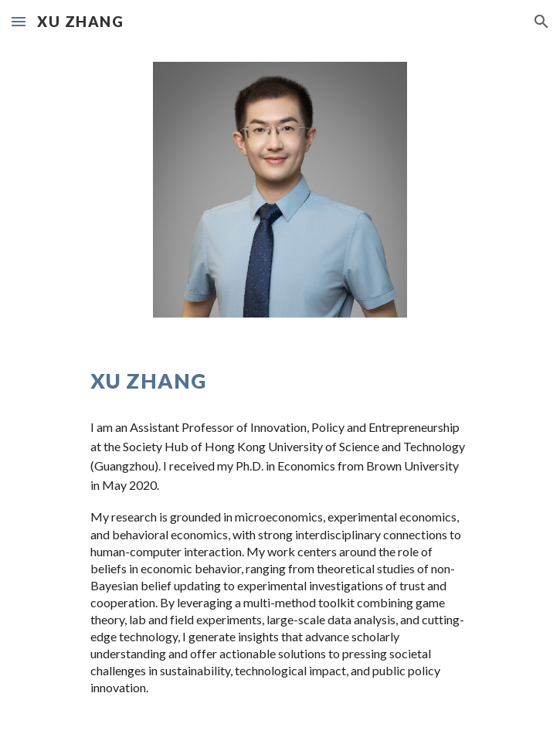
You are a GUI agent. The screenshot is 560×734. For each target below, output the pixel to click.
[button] (19, 21)
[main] (280, 381)
